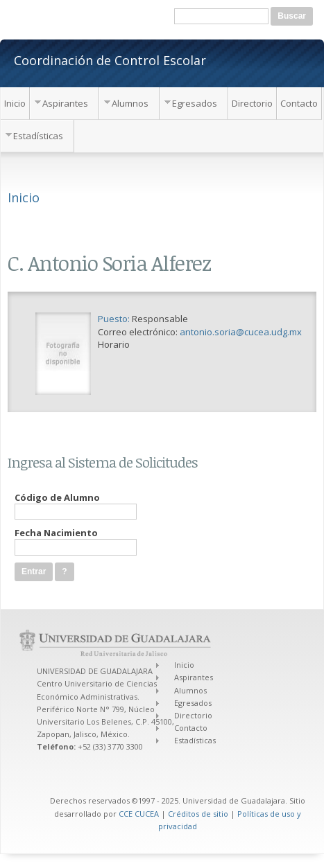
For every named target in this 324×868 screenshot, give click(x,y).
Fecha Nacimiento (56, 533)
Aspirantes (65, 103)
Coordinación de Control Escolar (110, 60)
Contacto (299, 103)
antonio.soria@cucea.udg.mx (241, 332)
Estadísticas (38, 136)
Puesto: (115, 319)
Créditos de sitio (198, 814)
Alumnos (130, 103)
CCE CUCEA (139, 814)
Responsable (160, 319)
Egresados (195, 103)
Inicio (15, 103)
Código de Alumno (57, 497)
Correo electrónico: (139, 332)
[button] (64, 572)
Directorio (252, 103)
